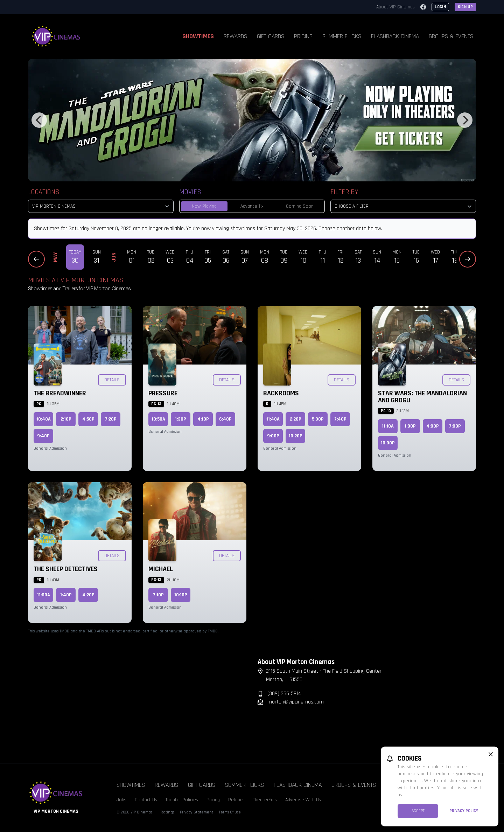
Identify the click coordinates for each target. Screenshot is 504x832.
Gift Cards (271, 36)
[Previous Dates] (36, 259)
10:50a (158, 419)
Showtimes (198, 36)
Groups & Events (451, 36)
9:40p (43, 436)
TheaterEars (265, 800)
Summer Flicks (342, 36)
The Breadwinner (60, 393)
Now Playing (204, 206)
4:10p (203, 419)
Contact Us (146, 800)
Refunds (236, 800)
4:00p (433, 426)
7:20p (111, 419)
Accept (418, 811)
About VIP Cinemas (395, 7)
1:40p (66, 595)
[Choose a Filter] (403, 206)
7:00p (455, 426)
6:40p (225, 419)
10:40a (44, 419)
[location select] (101, 206)
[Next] (465, 120)
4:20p (88, 595)
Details (112, 380)
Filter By (344, 192)
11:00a (44, 595)
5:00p (318, 419)
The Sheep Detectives (66, 569)
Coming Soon (300, 206)
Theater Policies (182, 800)
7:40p (340, 419)
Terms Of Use (230, 812)
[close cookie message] (491, 754)
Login (440, 7)
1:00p (410, 426)
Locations (44, 192)
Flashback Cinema (395, 36)
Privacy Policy (464, 811)
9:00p (273, 436)
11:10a (388, 426)
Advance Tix (252, 206)
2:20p (296, 419)
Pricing (303, 36)
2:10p (66, 419)
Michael (161, 569)
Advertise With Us (303, 800)
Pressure (163, 393)
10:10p (181, 595)
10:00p (388, 443)
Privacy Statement (197, 812)
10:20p (296, 436)
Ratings (167, 812)
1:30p (181, 419)
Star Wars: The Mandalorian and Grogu (422, 397)
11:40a (273, 419)
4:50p (88, 419)
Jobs (121, 800)
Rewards (235, 36)
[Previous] (39, 120)
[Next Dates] (468, 259)
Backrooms (281, 393)
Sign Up (465, 7)
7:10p (158, 595)
